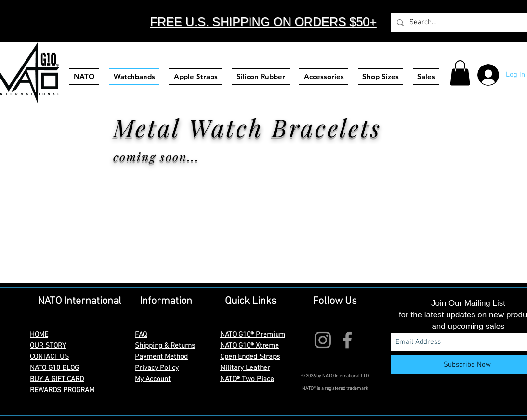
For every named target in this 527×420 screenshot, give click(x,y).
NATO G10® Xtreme (250, 346)
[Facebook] (347, 340)
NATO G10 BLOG (54, 368)
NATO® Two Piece (247, 379)
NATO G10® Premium (253, 335)
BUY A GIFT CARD (57, 379)
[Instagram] (323, 340)
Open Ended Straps (250, 357)
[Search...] (459, 22)
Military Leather (245, 368)
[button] (460, 73)
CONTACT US (49, 357)
